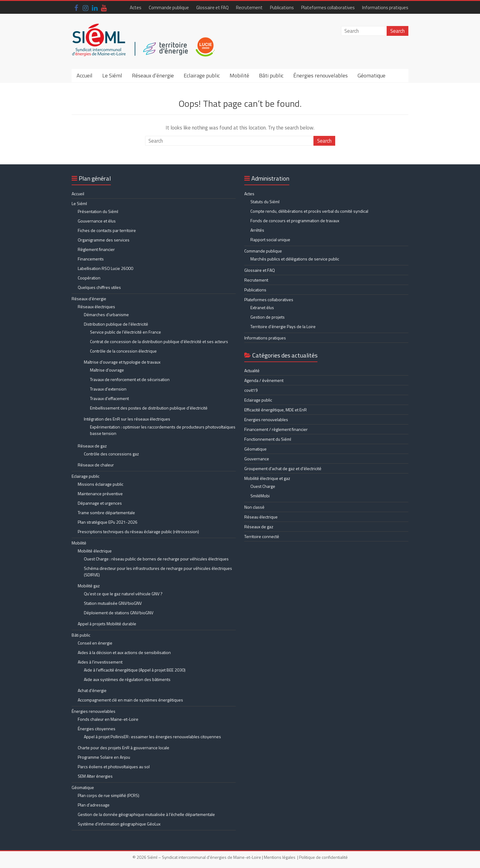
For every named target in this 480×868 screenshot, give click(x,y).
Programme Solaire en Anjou (104, 757)
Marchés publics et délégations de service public (295, 259)
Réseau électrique (261, 517)
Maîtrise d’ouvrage (107, 370)
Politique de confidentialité (323, 857)
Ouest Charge (263, 486)
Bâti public (271, 75)
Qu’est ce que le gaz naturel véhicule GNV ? (123, 594)
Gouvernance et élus (97, 221)
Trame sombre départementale (106, 513)
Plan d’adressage (94, 805)
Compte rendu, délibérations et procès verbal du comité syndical (309, 211)
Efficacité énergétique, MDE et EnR (276, 410)
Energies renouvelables (266, 419)
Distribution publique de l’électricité (116, 324)
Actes (136, 7)
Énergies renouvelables (321, 75)
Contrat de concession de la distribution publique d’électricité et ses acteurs (159, 341)
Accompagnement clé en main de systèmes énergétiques (130, 700)
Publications (282, 7)
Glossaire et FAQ (212, 7)
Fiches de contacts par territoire (107, 230)
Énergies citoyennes (97, 729)
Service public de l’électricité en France (126, 332)
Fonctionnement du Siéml (268, 439)
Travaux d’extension (108, 389)
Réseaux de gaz (92, 446)
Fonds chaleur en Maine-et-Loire (108, 719)
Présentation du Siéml (98, 211)
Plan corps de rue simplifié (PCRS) (109, 795)
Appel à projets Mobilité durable (107, 624)
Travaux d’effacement (109, 398)
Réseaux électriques (96, 307)
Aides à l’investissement (100, 662)
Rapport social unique (270, 239)
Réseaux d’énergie (153, 75)
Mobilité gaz (89, 586)
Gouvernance (257, 459)
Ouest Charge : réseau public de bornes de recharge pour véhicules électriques (156, 559)
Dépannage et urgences (100, 503)
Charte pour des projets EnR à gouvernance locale (124, 748)
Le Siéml (112, 75)
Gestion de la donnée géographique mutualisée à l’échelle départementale (146, 814)
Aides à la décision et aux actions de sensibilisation (124, 652)
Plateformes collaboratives (328, 7)
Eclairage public (202, 75)
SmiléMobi (260, 496)
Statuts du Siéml (265, 202)
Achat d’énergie (92, 690)
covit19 (251, 390)
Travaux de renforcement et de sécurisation (130, 379)
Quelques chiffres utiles (99, 287)
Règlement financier (96, 249)
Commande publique (169, 7)
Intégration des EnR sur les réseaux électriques (127, 419)
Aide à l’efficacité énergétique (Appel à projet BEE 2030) (135, 670)
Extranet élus (262, 307)
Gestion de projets (268, 317)
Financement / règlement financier (276, 429)
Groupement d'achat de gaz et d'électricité (283, 468)
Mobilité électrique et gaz (267, 478)
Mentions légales (280, 857)
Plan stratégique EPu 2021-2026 (108, 522)
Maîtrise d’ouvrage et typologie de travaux (122, 362)
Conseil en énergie (95, 643)
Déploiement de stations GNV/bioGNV (119, 613)
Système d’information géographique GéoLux (119, 824)
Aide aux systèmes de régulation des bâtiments (127, 679)
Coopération (89, 278)
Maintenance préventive (100, 494)
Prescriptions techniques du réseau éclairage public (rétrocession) (138, 531)
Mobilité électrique (95, 551)
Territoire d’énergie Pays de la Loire (283, 326)
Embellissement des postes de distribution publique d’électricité (149, 408)
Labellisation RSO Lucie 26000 (105, 268)
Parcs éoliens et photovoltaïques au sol (114, 767)
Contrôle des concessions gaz (111, 454)
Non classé (254, 507)
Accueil (84, 75)
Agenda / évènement (264, 380)
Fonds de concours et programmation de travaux (295, 221)
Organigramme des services (104, 240)
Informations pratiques (385, 7)
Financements (91, 259)
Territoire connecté (262, 536)
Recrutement (249, 7)
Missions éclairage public (101, 484)
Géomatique (371, 75)
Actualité (252, 370)
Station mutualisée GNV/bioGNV (113, 603)
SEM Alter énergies (95, 776)
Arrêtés (257, 230)
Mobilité (239, 75)
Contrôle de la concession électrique (123, 351)
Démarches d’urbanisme (106, 314)
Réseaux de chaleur (96, 465)
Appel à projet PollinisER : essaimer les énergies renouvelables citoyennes (153, 737)
